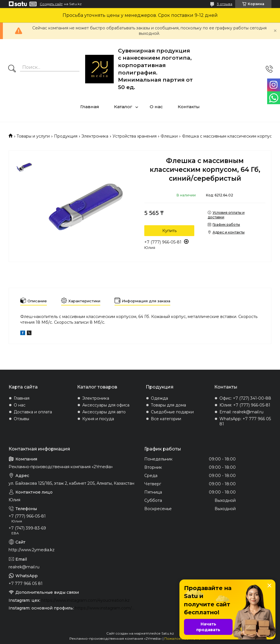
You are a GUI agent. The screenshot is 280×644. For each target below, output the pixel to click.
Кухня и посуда (98, 419)
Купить (169, 231)
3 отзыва (225, 4)
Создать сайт (51, 4)
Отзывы (21, 419)
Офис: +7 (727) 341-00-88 (245, 398)
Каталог (123, 107)
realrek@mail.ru (24, 567)
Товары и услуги (33, 136)
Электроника (95, 136)
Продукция (66, 136)
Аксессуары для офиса (106, 405)
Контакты (189, 107)
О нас (156, 107)
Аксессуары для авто (104, 412)
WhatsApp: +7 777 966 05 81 (245, 421)
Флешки (169, 136)
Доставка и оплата (33, 412)
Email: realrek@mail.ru (241, 412)
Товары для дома (168, 405)
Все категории (166, 419)
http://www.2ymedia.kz (32, 550)
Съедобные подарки (172, 412)
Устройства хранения (135, 136)
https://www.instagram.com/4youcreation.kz (86, 600)
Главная (90, 107)
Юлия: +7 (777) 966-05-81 (245, 405)
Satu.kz (168, 633)
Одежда (159, 398)
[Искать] (12, 69)
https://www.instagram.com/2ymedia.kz (105, 608)
